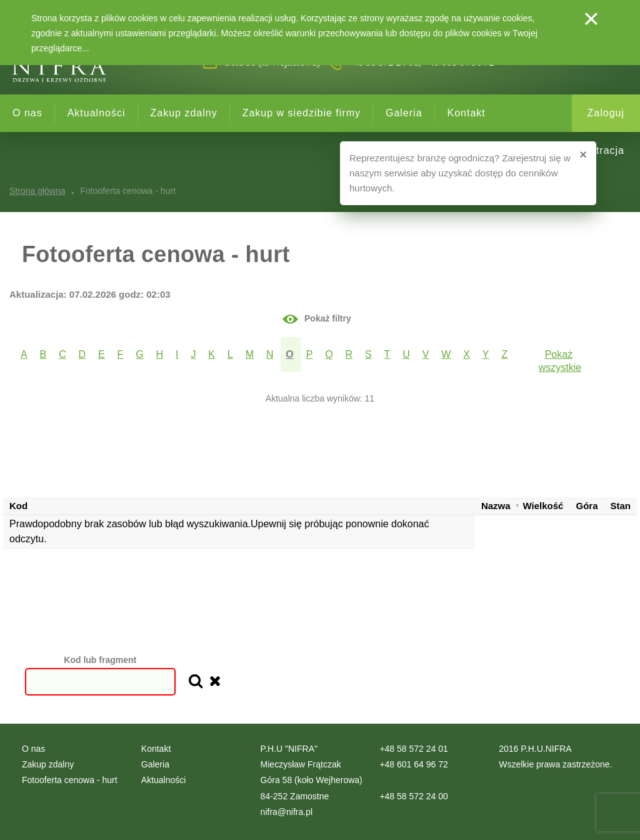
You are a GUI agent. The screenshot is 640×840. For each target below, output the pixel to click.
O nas (27, 113)
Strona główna (37, 191)
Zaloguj (606, 113)
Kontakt (467, 113)
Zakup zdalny (184, 113)
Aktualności (97, 113)
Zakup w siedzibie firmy (302, 113)
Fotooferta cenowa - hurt (70, 780)
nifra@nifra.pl (287, 812)
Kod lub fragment (100, 660)
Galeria (404, 113)
